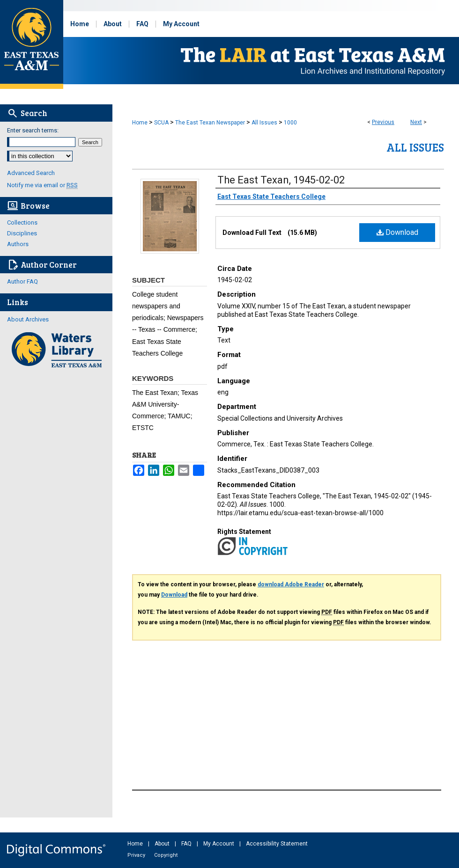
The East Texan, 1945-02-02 (281, 180)
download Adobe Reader (291, 584)
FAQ (187, 844)
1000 (290, 123)
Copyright (166, 855)
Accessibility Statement (277, 844)
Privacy (137, 855)
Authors (18, 244)
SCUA (161, 123)
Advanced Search (31, 173)
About (163, 844)
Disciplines (22, 233)
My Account (219, 844)
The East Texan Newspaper (210, 123)
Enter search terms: (33, 130)
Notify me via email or (42, 185)
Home (140, 123)
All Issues (264, 123)
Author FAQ (22, 281)
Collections (22, 222)
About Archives (28, 319)
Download (397, 232)
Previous (383, 122)
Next (416, 122)
